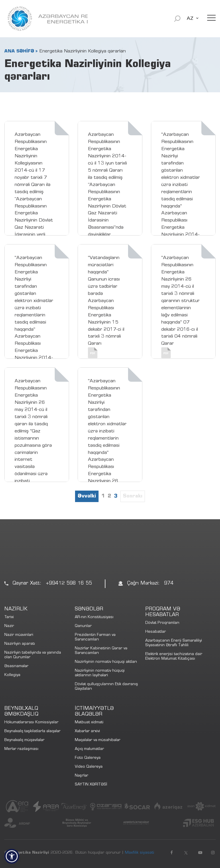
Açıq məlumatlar (89, 749)
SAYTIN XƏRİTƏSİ (91, 785)
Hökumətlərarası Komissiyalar (31, 723)
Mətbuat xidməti (89, 723)
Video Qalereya (89, 767)
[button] (12, 856)
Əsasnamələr (16, 666)
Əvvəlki (87, 496)
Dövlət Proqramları (162, 623)
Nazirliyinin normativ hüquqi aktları (106, 662)
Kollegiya (12, 675)
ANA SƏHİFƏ (19, 51)
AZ (190, 19)
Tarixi (9, 617)
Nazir (9, 626)
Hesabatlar (156, 632)
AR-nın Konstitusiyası (94, 617)
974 (169, 584)
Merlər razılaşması (21, 749)
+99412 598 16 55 (69, 584)
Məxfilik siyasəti (140, 853)
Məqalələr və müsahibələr (98, 740)
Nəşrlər (81, 776)
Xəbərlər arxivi (87, 731)
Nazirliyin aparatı (20, 644)
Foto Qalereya (88, 758)
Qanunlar (83, 626)
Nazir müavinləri (19, 635)
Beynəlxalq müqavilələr (24, 740)
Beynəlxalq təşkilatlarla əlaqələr (32, 731)
